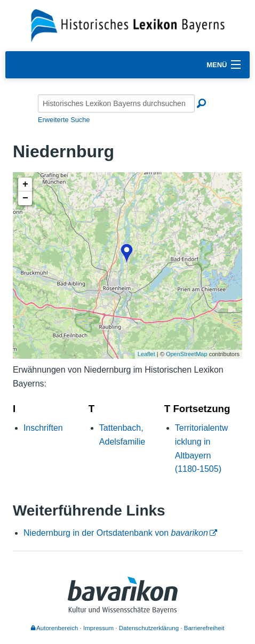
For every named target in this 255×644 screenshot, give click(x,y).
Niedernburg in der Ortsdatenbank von (116, 533)
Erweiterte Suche (64, 120)
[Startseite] (128, 25)
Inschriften (43, 428)
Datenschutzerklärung (149, 628)
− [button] (25, 198)
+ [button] (25, 184)
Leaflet (146, 354)
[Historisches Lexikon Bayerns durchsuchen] (116, 103)
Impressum (98, 628)
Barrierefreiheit (204, 628)
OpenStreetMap (187, 354)
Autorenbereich (55, 628)
